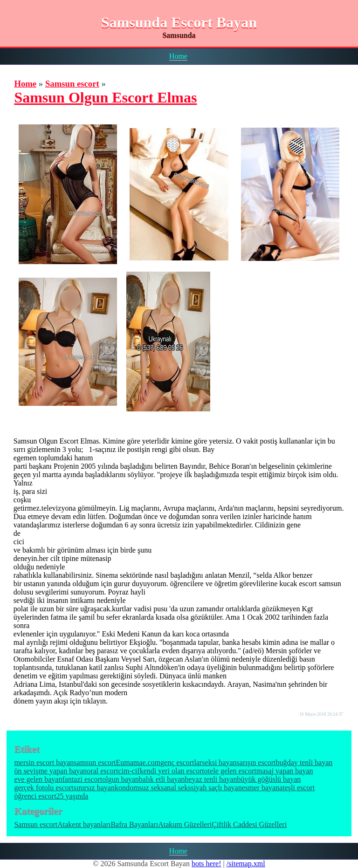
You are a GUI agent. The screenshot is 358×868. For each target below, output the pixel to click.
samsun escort (95, 762)
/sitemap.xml (246, 864)
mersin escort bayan (44, 762)
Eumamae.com (138, 762)
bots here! (207, 864)
